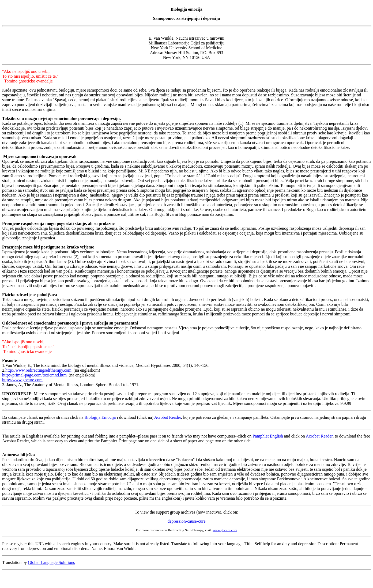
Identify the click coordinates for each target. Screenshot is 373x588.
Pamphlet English (268, 436)
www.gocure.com (225, 530)
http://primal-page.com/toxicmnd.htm (34, 375)
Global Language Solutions (51, 562)
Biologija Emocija (101, 417)
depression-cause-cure (186, 521)
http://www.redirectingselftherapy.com (38, 370)
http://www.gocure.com (22, 380)
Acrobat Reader (168, 417)
